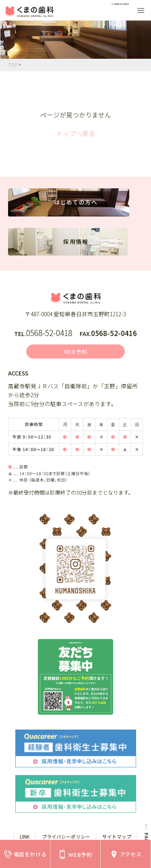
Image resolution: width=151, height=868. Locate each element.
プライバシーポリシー (66, 838)
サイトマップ (117, 838)
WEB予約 (76, 352)
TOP (13, 65)
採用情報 (76, 243)
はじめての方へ (76, 204)
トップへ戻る (76, 133)
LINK (25, 838)
